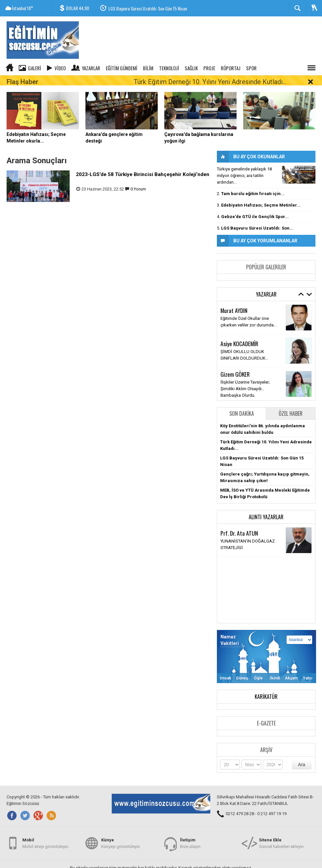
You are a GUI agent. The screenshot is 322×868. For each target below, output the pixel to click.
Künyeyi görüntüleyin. (121, 841)
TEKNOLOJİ (169, 68)
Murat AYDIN (234, 300)
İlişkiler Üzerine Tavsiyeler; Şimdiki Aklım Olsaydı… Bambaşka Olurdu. (245, 379)
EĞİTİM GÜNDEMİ (122, 68)
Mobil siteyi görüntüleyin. (46, 841)
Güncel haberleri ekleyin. (282, 841)
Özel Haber (291, 404)
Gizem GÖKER (235, 364)
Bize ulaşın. (191, 841)
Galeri (34, 68)
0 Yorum (138, 179)
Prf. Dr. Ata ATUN (239, 523)
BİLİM (148, 68)
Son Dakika (242, 404)
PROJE (209, 68)
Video (60, 68)
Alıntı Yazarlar (266, 507)
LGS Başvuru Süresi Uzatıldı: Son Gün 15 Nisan (148, 8)
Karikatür (266, 687)
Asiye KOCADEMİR (239, 333)
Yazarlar (91, 68)
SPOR (251, 68)
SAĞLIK (191, 68)
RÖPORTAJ (231, 68)
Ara (302, 755)
